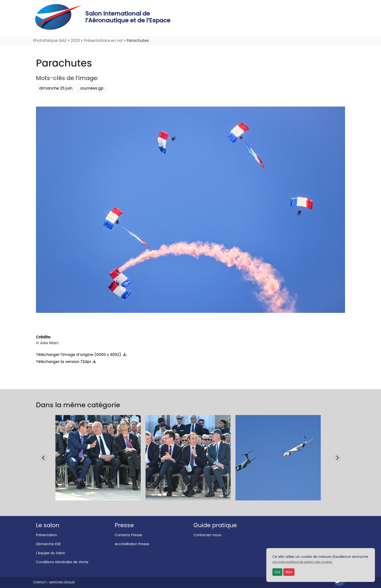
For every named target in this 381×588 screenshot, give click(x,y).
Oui (277, 572)
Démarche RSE (48, 544)
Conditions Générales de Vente (62, 562)
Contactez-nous (207, 535)
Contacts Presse (128, 535)
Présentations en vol (103, 41)
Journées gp (92, 88)
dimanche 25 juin (56, 88)
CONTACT (40, 582)
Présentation (47, 535)
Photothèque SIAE (50, 41)
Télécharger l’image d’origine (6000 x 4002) (82, 355)
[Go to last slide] (44, 458)
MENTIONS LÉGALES (62, 582)
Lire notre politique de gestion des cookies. (303, 562)
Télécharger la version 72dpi (66, 362)
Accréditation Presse (132, 544)
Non (289, 572)
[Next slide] (337, 458)
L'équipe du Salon (51, 553)
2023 (75, 41)
